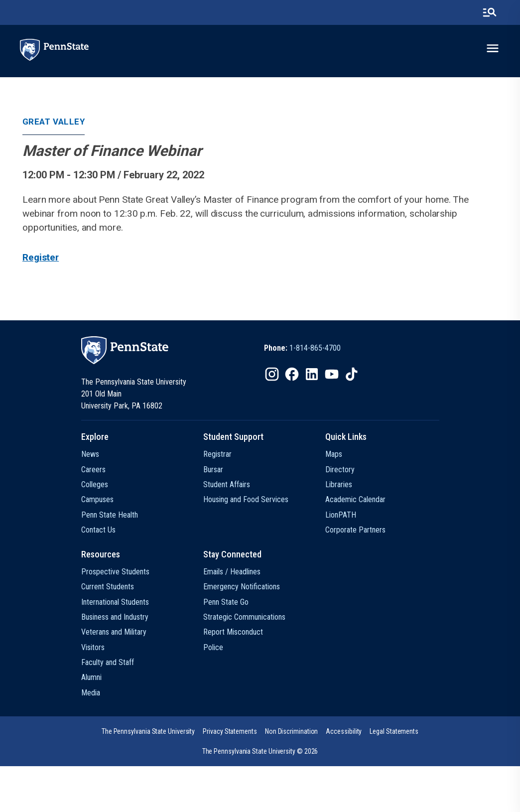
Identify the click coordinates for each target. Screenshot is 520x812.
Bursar (213, 470)
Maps (334, 454)
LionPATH (341, 515)
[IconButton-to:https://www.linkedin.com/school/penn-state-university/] (312, 374)
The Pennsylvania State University (148, 731)
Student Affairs (227, 484)
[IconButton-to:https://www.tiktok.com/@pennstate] (352, 374)
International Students (115, 602)
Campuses (97, 499)
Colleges (95, 484)
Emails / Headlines (232, 572)
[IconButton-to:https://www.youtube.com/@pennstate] (332, 374)
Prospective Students (115, 572)
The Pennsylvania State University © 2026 (260, 751)
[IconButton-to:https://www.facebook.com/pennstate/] (292, 374)
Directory (340, 470)
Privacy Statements (230, 731)
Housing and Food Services (246, 499)
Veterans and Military (114, 632)
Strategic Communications (244, 617)
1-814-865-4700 (315, 348)
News (90, 454)
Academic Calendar (355, 499)
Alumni (91, 677)
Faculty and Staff (108, 662)
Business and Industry (115, 617)
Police (213, 647)
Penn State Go (226, 602)
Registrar (217, 454)
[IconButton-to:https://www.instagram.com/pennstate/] (272, 374)
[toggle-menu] (493, 48)
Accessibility (344, 731)
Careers (93, 470)
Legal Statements (394, 731)
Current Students (108, 587)
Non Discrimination (292, 731)
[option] (302, 348)
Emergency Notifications (242, 587)
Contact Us (98, 530)
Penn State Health (110, 515)
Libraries (339, 484)
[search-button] (490, 12)
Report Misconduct (233, 632)
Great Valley (54, 122)
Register (41, 257)
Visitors (93, 647)
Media (91, 693)
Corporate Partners (355, 530)
